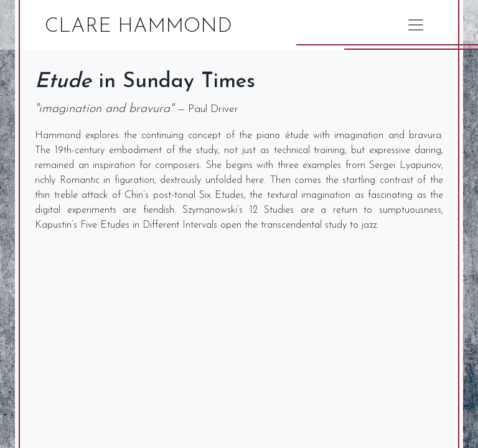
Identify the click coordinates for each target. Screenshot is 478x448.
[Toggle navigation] (416, 25)
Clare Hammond (138, 27)
